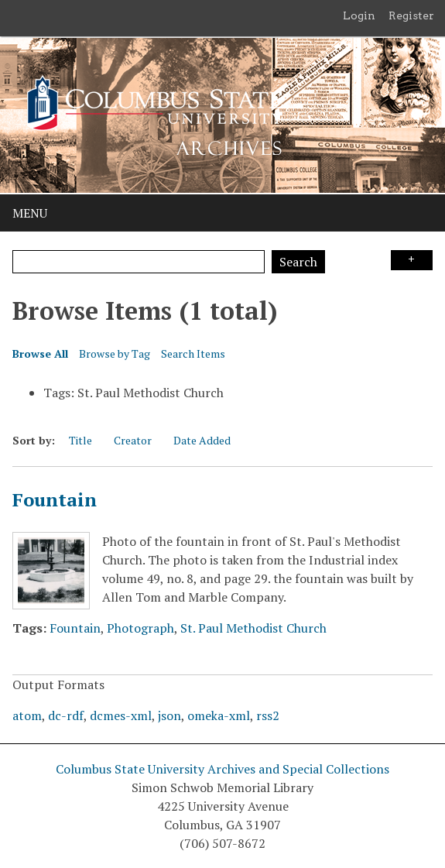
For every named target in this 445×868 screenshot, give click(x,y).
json (169, 715)
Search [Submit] (298, 262)
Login (359, 15)
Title (80, 440)
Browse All (40, 353)
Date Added (202, 440)
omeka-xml (219, 715)
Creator (133, 440)
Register (411, 15)
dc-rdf (66, 715)
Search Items (193, 353)
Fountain (55, 499)
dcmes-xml (121, 715)
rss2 (268, 715)
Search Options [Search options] (412, 260)
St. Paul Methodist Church (253, 628)
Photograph (140, 628)
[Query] (139, 262)
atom (27, 715)
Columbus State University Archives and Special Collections (222, 769)
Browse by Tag (115, 353)
